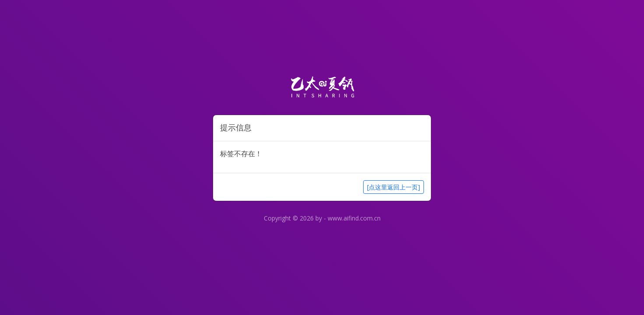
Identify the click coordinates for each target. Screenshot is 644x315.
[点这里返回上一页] (394, 187)
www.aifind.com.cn (354, 218)
